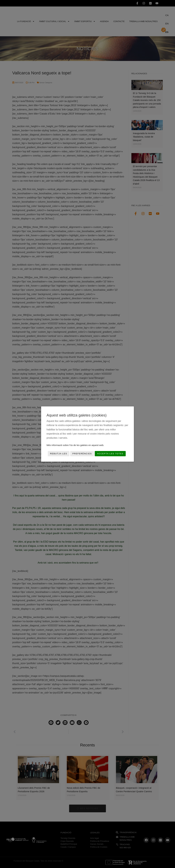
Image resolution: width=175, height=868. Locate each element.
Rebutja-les (59, 454)
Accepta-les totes (110, 454)
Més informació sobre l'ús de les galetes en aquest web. (75, 445)
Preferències (82, 454)
